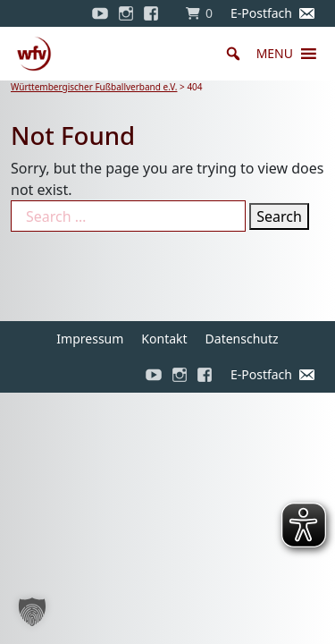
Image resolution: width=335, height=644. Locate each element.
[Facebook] (155, 13)
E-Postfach (261, 13)
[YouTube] (100, 13)
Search (279, 216)
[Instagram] (126, 13)
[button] (275, 54)
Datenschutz (242, 339)
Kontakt (164, 339)
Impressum (90, 339)
